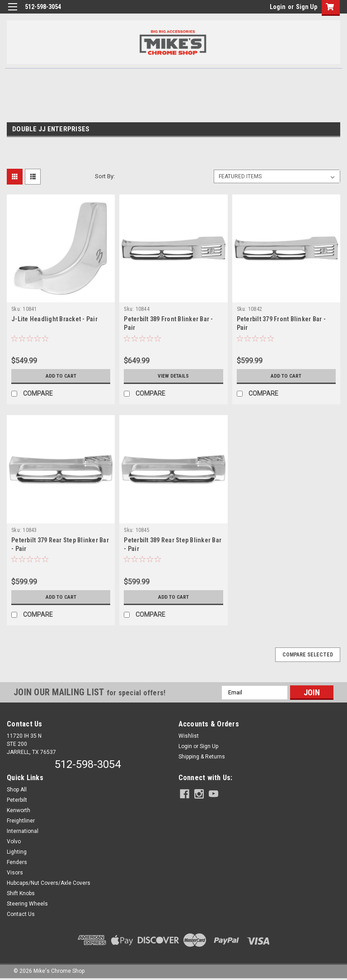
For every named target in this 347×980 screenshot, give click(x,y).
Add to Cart (61, 376)
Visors (15, 873)
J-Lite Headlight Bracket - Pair (54, 319)
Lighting (17, 852)
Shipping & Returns (202, 757)
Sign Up (307, 7)
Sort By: (105, 176)
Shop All (17, 790)
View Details (173, 376)
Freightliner (21, 821)
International (23, 831)
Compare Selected (308, 655)
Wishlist (189, 736)
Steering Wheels (27, 904)
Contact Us (21, 914)
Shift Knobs (21, 893)
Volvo (14, 841)
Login (278, 7)
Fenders (17, 862)
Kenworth (19, 810)
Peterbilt (17, 800)
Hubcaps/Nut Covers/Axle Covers (49, 883)
